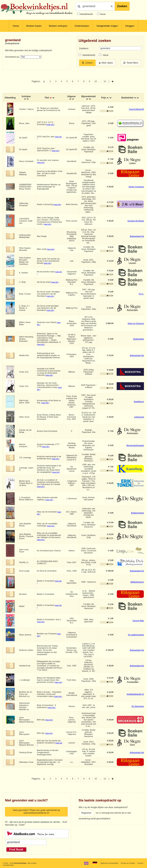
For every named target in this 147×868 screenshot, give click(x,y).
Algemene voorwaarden (109, 863)
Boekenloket (138, 339)
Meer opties (107, 63)
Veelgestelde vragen (107, 26)
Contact (140, 863)
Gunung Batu (138, 621)
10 (96, 81)
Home (16, 26)
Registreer (86, 813)
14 (105, 81)
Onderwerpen (82, 26)
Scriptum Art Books (136, 221)
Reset (131, 63)
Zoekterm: (84, 48)
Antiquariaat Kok (137, 236)
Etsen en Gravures (136, 323)
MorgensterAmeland (135, 445)
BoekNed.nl (139, 402)
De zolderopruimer (136, 635)
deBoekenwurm (137, 582)
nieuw (103, 14)
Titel (47, 98)
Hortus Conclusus (136, 187)
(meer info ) (50, 125)
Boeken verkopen (58, 26)
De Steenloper (138, 706)
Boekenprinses (137, 513)
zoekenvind (139, 417)
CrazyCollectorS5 (136, 109)
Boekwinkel (127, 98)
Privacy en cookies (128, 863)
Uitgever (71, 96)
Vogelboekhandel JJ (135, 694)
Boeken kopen (34, 26)
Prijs (104, 98)
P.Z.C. (141, 294)
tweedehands (86, 14)
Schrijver (26, 96)
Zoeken (122, 6)
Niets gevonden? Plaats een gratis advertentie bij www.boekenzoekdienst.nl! (36, 812)
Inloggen (130, 26)
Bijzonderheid (88, 96)
